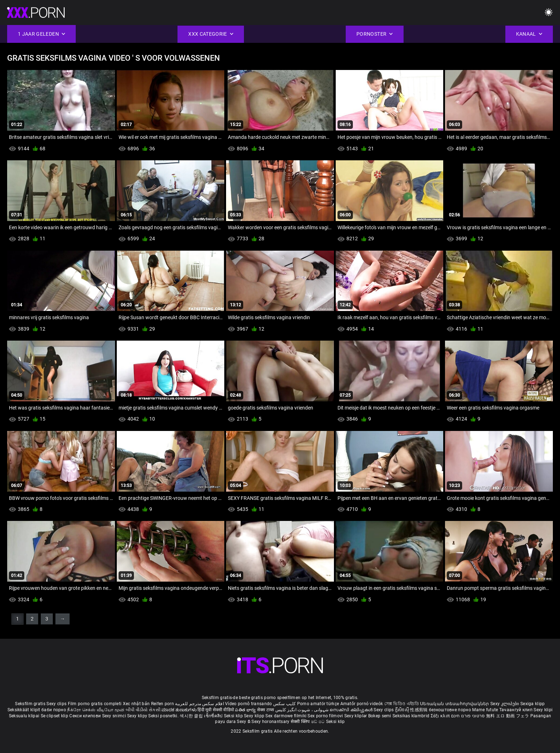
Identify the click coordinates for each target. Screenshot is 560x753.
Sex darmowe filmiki (286, 716)
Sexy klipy (138, 716)
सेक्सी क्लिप (301, 722)
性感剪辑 (419, 710)
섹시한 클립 (192, 716)
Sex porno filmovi (325, 716)
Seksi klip (234, 716)
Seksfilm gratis (30, 704)
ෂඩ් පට (319, 722)
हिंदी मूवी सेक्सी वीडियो (216, 710)
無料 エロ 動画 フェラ (508, 716)
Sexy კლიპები (505, 704)
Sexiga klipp (533, 704)
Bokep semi (380, 716)
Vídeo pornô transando (248, 704)
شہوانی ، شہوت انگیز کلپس (303, 710)
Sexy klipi (543, 710)
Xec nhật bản (136, 704)
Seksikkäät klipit (24, 710)
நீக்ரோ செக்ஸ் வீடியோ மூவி (96, 710)
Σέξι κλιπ (441, 716)
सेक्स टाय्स (266, 710)
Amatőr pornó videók (362, 704)
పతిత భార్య (246, 710)
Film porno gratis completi (95, 704)
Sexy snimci (115, 716)
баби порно (54, 710)
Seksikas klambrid (411, 716)
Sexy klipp (255, 716)
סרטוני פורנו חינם (468, 716)
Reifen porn (162, 704)
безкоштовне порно (450, 710)
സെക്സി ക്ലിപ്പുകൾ (352, 710)
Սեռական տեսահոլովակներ (455, 704)
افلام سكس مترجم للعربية (199, 704)
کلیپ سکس (284, 704)
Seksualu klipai (25, 716)
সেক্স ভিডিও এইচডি (402, 704)
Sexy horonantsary (271, 722)
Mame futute (485, 710)
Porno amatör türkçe (318, 704)
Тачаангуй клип (517, 710)
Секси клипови (86, 716)
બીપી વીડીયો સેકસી (143, 710)
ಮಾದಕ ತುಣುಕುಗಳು (179, 710)
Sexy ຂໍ (244, 722)
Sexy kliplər (356, 716)
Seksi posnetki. (164, 716)
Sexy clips (57, 704)
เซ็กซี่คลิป (214, 716)
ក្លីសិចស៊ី (403, 710)
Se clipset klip (55, 716)
